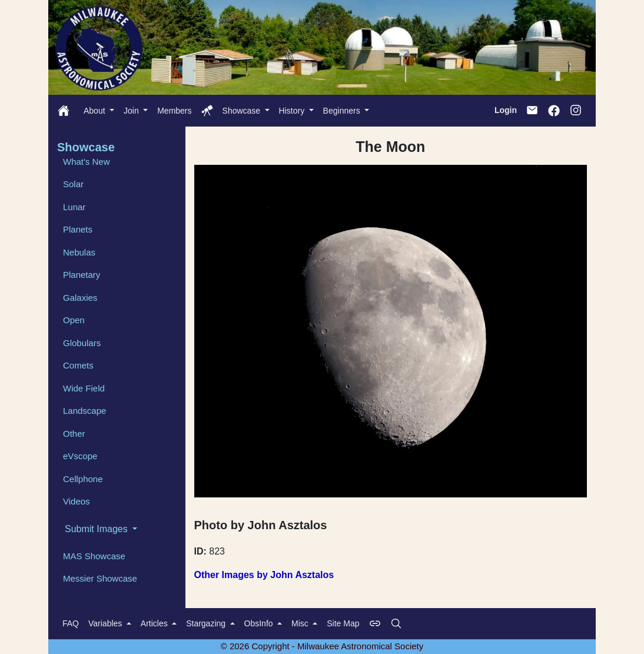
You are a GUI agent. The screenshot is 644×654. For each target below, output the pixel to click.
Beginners (343, 111)
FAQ (71, 623)
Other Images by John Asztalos (264, 575)
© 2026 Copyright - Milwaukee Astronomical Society (322, 646)
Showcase (243, 111)
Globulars (82, 343)
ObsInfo (260, 623)
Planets (78, 229)
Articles (155, 623)
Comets (78, 365)
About (95, 111)
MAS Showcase (94, 556)
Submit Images (97, 529)
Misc (301, 623)
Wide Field (84, 388)
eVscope (80, 456)
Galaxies (80, 298)
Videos (77, 501)
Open (74, 320)
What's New (87, 162)
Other (74, 434)
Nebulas (79, 252)
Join (132, 111)
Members (174, 111)
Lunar (74, 207)
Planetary (82, 275)
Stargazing (207, 623)
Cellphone (83, 479)
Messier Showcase (100, 578)
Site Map (343, 623)
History (293, 111)
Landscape (84, 411)
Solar (73, 184)
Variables (106, 623)
